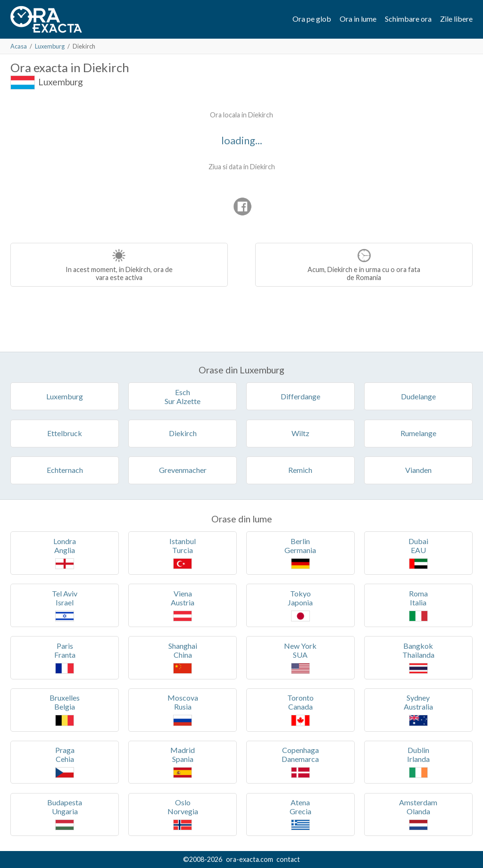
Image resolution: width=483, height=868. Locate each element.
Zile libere (456, 19)
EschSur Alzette (183, 397)
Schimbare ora (408, 19)
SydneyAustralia (418, 709)
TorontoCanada (300, 709)
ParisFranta (65, 657)
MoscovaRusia (183, 709)
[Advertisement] (90, 165)
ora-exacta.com (250, 859)
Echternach (65, 470)
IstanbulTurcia (183, 553)
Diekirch (183, 433)
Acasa (19, 46)
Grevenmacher (183, 470)
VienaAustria (183, 605)
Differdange (300, 396)
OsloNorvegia (183, 814)
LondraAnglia (65, 553)
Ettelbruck (65, 433)
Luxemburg (50, 46)
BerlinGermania (300, 553)
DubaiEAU (418, 553)
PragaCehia (65, 762)
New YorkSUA (300, 657)
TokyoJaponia (300, 605)
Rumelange (418, 433)
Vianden (418, 470)
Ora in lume (358, 19)
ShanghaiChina (183, 657)
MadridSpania (183, 762)
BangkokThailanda (418, 657)
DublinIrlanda (418, 762)
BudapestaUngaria (65, 814)
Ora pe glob (312, 19)
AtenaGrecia (300, 814)
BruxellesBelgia (65, 709)
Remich (300, 470)
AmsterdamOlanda (418, 814)
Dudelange (418, 396)
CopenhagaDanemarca (300, 762)
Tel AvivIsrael (65, 605)
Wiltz (300, 433)
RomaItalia (418, 605)
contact (288, 859)
